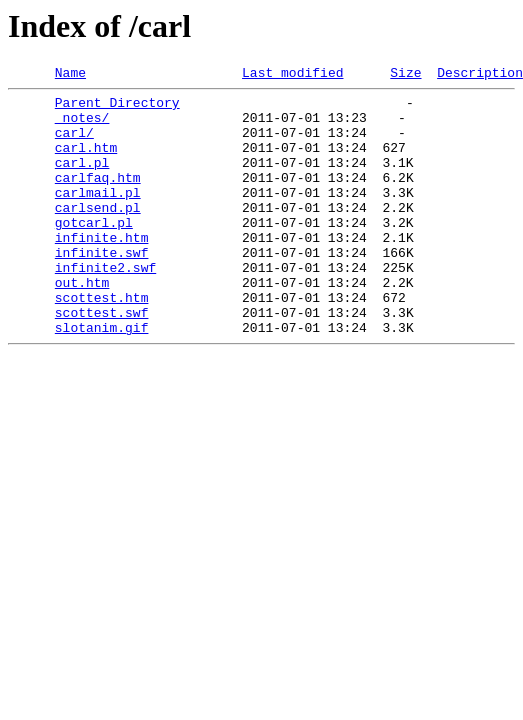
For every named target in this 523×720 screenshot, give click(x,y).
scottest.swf (102, 360)
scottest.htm (102, 342)
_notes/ (82, 126)
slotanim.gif (102, 378)
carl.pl (82, 180)
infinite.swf (102, 288)
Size (405, 75)
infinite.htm (102, 270)
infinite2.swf (105, 306)
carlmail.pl (98, 216)
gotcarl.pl (94, 252)
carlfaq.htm (98, 198)
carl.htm (86, 162)
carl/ (74, 144)
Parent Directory (117, 108)
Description (480, 75)
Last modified (292, 75)
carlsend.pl (98, 234)
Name (70, 75)
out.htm (82, 324)
